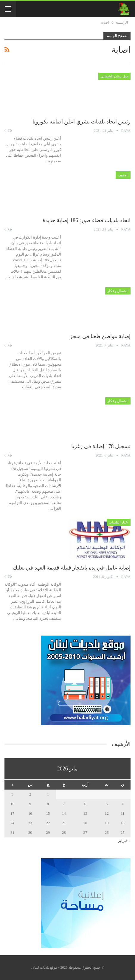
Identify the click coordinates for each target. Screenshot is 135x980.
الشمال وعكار (118, 291)
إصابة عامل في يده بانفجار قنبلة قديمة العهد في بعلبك (72, 568)
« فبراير (124, 841)
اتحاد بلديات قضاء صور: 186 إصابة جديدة (87, 220)
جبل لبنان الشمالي (114, 76)
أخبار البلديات (119, 522)
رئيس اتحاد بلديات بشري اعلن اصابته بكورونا (82, 122)
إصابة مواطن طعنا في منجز (100, 336)
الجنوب (123, 175)
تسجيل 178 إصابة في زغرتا (101, 446)
